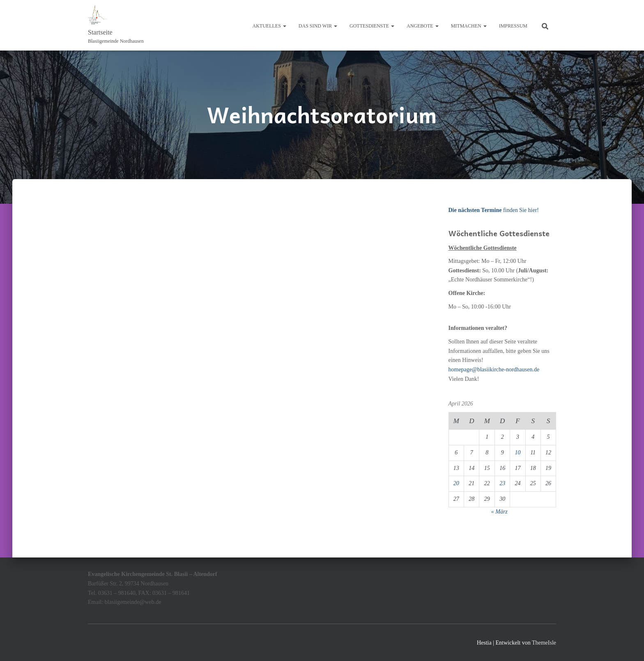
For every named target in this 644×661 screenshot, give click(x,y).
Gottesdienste (372, 26)
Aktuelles (269, 26)
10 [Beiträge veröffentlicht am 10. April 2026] (517, 453)
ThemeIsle (544, 643)
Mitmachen (469, 26)
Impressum (513, 26)
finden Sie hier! (494, 210)
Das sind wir (318, 26)
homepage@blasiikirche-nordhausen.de (494, 370)
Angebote (423, 26)
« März (499, 512)
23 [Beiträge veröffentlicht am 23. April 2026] (502, 483)
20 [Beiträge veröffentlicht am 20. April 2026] (456, 483)
